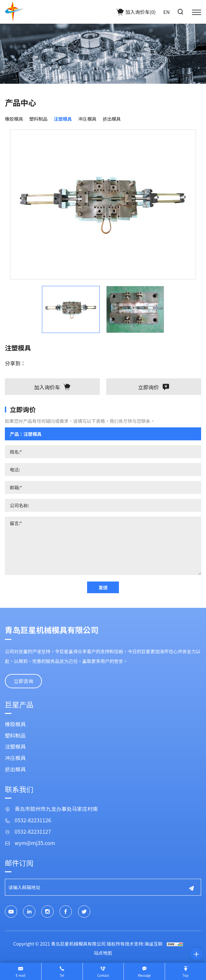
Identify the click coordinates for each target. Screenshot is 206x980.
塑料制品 (38, 119)
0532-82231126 (33, 820)
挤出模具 (112, 119)
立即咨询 (23, 681)
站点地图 (103, 953)
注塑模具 (63, 119)
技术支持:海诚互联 (144, 944)
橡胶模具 (14, 119)
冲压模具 (87, 119)
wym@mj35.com (35, 843)
